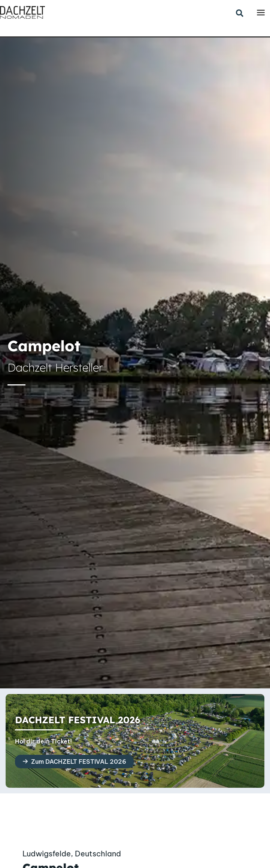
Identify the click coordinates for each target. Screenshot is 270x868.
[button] (240, 14)
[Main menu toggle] (261, 13)
